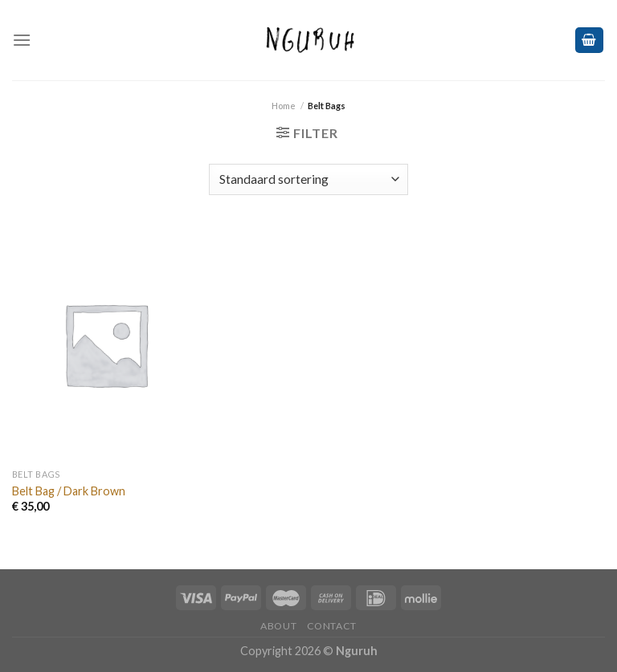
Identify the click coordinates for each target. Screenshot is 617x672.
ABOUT (278, 626)
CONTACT (332, 626)
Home (284, 106)
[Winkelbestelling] (308, 179)
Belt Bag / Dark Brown (69, 491)
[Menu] (22, 40)
